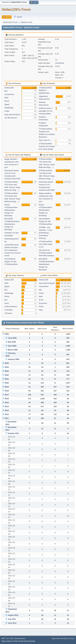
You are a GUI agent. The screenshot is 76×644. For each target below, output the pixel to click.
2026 (7, 334)
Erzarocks (43, 303)
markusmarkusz (11, 306)
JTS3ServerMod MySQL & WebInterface (45, 90)
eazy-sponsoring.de (12, 114)
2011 (7, 418)
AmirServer (60, 63)
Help (54, 638)
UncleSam (9, 310)
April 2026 (12, 346)
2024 (7, 367)
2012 (7, 414)
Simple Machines (20, 638)
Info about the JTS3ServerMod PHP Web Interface (47, 253)
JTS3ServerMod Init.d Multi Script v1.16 (46, 244)
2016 (7, 399)
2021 (7, 379)
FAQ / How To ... (45, 140)
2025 (7, 363)
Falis (41, 310)
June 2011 (12, 623)
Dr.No (41, 300)
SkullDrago (9, 108)
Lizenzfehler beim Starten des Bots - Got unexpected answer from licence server (13, 250)
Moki (6, 98)
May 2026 (12, 342)
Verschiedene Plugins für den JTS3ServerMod (11, 262)
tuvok (7, 303)
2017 (7, 395)
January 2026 (13, 359)
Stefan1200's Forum (16, 9)
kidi (6, 300)
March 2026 (13, 350)
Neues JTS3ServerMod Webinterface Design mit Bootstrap (11, 210)
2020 (7, 383)
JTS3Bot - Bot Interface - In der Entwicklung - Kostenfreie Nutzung (46, 233)
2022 (7, 375)
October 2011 (13, 433)
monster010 (9, 94)
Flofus (41, 293)
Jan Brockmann (11, 118)
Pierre (7, 101)
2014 (7, 406)
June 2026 (12, 338)
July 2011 (12, 619)
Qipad (7, 104)
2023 (7, 371)
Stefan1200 (9, 88)
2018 (7, 391)
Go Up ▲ (72, 638)
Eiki (6, 91)
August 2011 (13, 615)
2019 (7, 387)
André (7, 111)
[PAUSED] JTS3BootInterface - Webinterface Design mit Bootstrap (13, 224)
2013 (7, 410)
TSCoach (8, 313)
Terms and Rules (62, 638)
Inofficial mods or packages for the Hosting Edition (46, 111)
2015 (7, 403)
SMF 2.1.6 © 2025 (7, 638)
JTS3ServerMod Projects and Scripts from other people (47, 146)
